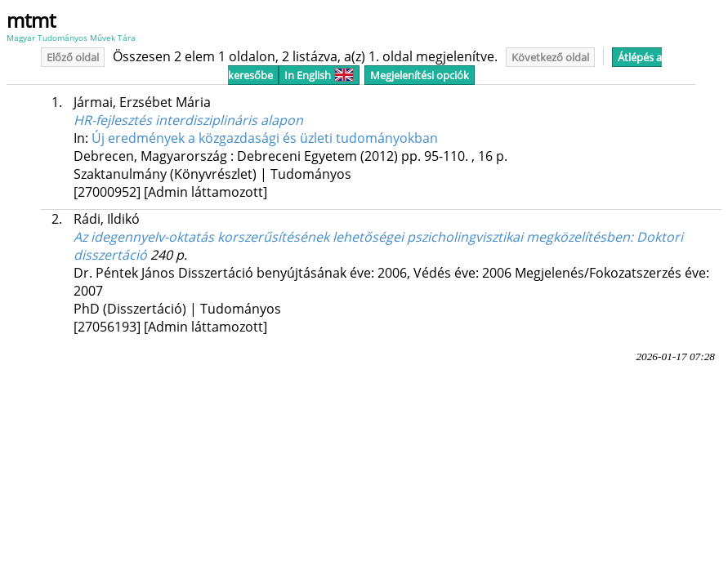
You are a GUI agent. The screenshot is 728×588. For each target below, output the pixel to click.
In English (319, 75)
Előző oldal (73, 57)
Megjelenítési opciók (420, 75)
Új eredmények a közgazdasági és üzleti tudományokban (265, 138)
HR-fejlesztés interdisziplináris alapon (188, 120)
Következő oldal (550, 57)
